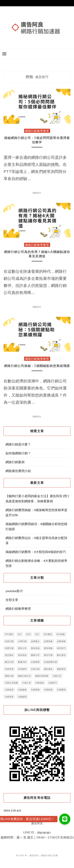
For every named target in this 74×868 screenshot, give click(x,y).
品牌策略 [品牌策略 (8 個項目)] (61, 641)
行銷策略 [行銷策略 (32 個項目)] (35, 690)
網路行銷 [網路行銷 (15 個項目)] (9, 676)
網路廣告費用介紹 (18, 471)
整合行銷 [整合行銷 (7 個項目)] (48, 655)
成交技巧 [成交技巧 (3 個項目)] (61, 648)
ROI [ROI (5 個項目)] (20, 634)
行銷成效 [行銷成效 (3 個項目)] (40, 683)
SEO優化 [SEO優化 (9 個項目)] (48, 634)
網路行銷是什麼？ (18, 444)
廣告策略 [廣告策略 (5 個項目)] (48, 648)
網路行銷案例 (15, 462)
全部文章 (12, 600)
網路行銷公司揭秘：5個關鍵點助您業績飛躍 (37, 366)
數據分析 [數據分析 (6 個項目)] (22, 662)
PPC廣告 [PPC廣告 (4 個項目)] (9, 634)
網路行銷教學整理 (37, 131)
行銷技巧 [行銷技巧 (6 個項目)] (53, 683)
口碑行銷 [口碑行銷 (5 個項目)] (22, 641)
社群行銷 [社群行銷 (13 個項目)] (35, 669)
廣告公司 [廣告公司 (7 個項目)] (22, 648)
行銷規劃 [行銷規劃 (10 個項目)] (48, 690)
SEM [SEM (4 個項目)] (28, 634)
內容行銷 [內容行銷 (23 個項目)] (9, 641)
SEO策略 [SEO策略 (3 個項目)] (61, 634)
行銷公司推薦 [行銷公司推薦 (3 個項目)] (11, 683)
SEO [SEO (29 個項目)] (37, 634)
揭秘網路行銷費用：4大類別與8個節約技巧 (36, 552)
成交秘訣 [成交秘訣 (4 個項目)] (9, 655)
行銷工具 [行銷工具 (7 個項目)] (27, 683)
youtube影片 (14, 591)
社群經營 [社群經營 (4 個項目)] (22, 669)
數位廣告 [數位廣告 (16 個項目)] (61, 655)
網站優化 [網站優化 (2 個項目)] (48, 669)
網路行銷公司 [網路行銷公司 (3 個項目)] (24, 676)
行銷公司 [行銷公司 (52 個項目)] (57, 676)
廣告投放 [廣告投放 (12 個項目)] (35, 648)
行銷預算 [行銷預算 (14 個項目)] (9, 697)
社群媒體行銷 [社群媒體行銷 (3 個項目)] (51, 662)
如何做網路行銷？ (18, 453)
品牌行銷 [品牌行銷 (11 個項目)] (9, 648)
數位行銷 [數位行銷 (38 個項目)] (9, 662)
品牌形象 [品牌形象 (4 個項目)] (48, 641)
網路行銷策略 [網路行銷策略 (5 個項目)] (42, 676)
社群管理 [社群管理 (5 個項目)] (9, 669)
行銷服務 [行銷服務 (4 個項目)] (22, 690)
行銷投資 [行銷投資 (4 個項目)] (9, 690)
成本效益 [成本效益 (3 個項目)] (22, 655)
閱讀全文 (37, 193)
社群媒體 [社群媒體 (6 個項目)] (35, 662)
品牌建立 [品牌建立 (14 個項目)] (35, 641)
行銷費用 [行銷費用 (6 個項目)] (61, 690)
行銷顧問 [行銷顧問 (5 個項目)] (22, 697)
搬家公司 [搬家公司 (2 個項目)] (35, 655)
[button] (65, 819)
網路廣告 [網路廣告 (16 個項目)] (61, 669)
